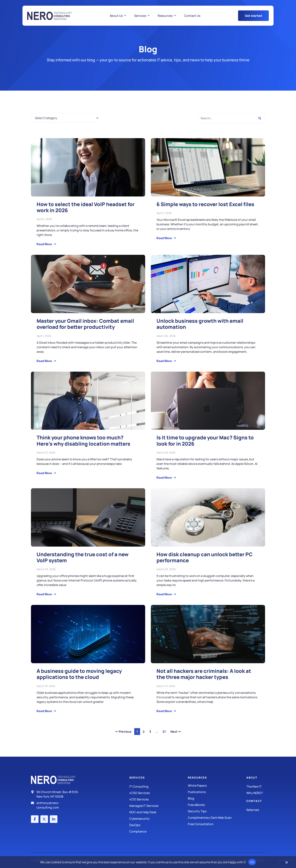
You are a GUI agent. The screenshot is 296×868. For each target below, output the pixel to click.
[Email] (56, 805)
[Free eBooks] (217, 805)
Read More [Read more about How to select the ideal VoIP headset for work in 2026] (45, 244)
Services (137, 778)
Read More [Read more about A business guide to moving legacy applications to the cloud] (45, 711)
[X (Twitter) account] (44, 819)
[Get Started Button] (253, 16)
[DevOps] (159, 825)
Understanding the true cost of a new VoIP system (83, 557)
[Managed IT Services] (159, 806)
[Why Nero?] (256, 793)
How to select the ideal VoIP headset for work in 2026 (86, 207)
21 (165, 731)
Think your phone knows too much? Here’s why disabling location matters (83, 440)
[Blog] (217, 798)
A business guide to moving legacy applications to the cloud (79, 674)
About (252, 778)
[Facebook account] (35, 819)
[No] (286, 863)
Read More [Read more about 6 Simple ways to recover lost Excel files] (164, 238)
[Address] (56, 794)
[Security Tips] (217, 811)
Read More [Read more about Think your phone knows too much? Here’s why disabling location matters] (45, 473)
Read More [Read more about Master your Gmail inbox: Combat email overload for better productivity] (45, 361)
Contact (254, 801)
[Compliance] (159, 831)
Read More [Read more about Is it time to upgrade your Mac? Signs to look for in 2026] (164, 478)
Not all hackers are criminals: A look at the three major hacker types (204, 674)
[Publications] (217, 792)
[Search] (260, 118)
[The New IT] (256, 786)
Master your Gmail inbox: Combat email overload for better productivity (85, 324)
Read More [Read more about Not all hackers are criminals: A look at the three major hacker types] (164, 711)
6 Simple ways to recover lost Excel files (205, 204)
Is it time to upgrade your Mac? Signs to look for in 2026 (205, 440)
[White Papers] (217, 786)
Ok (252, 862)
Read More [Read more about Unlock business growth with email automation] (164, 361)
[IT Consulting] (159, 786)
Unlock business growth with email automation (200, 324)
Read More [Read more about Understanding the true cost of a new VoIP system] (45, 594)
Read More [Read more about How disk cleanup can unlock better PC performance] (164, 594)
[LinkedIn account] (54, 819)
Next (176, 732)
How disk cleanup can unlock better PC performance (205, 557)
